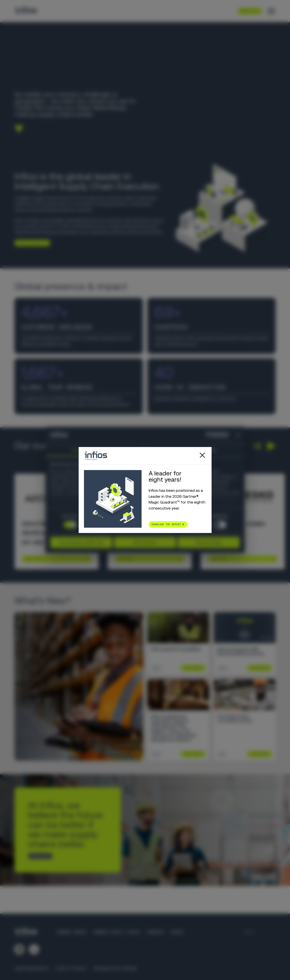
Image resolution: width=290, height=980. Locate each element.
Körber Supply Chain (116, 932)
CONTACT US (39, 856)
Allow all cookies (209, 542)
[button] (257, 446)
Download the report (166, 524)
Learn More (32, 559)
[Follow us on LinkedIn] (19, 949)
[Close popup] (202, 456)
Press (177, 932)
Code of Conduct (71, 968)
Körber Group (72, 932)
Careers (155, 932)
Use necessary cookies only (81, 542)
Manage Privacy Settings (115, 968)
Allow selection (145, 542)
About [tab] (212, 450)
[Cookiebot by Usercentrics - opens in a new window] (209, 435)
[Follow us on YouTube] (34, 949)
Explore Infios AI (31, 243)
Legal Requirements (32, 968)
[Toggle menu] (271, 11)
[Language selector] (250, 932)
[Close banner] (238, 435)
